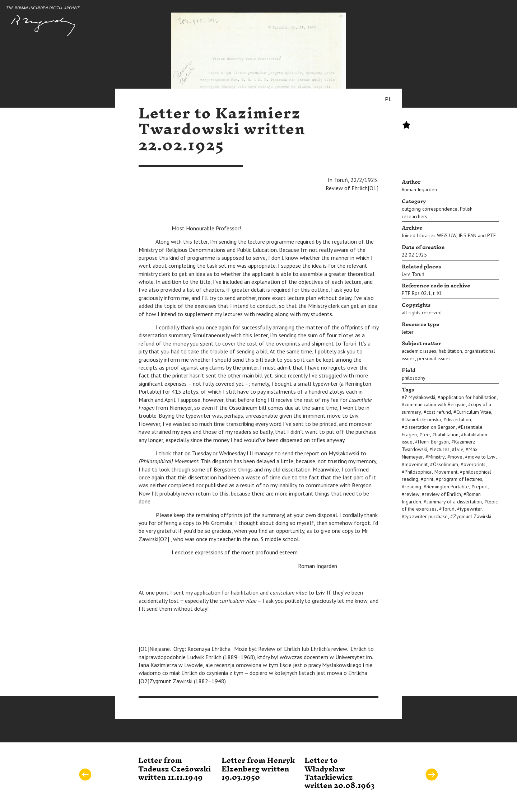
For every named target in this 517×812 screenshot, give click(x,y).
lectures (441, 449)
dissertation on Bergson (430, 427)
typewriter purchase (426, 516)
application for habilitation (469, 397)
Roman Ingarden (419, 189)
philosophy (414, 378)
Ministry (437, 457)
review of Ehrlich (443, 494)
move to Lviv (482, 457)
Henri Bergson (433, 442)
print (428, 479)
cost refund (439, 412)
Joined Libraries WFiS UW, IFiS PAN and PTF (449, 235)
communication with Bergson (435, 404)
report (481, 487)
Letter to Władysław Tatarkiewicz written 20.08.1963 (339, 773)
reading (413, 487)
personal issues (434, 358)
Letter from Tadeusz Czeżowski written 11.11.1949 (174, 769)
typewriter (471, 509)
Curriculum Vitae (474, 412)
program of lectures (460, 479)
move (456, 457)
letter (408, 332)
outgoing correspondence (430, 209)
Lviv (406, 274)
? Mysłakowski (420, 397)
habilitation (450, 351)
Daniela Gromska (423, 419)
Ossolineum (446, 464)
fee (426, 435)
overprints (474, 464)
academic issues (419, 351)
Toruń (418, 274)
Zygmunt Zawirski (472, 516)
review (412, 494)
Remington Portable (448, 487)
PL (388, 99)
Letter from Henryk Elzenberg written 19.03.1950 (258, 769)
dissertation (459, 419)
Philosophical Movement (431, 472)
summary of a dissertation (454, 502)
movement (416, 464)
